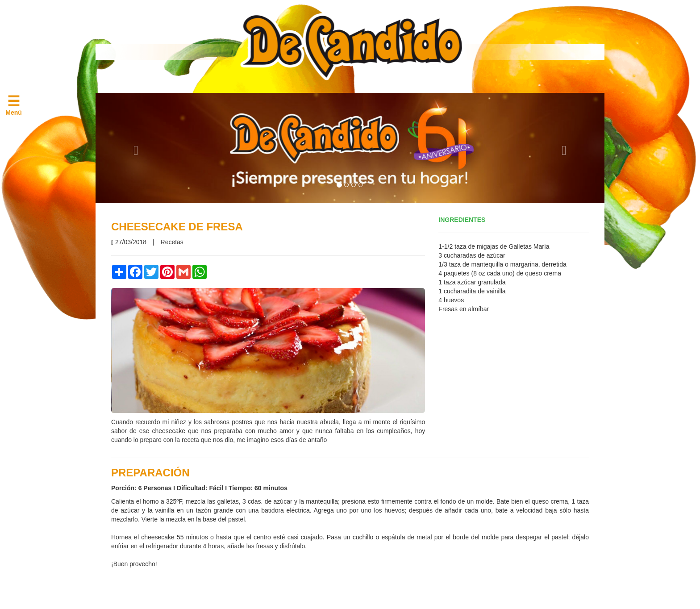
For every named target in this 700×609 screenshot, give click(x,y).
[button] (134, 148)
